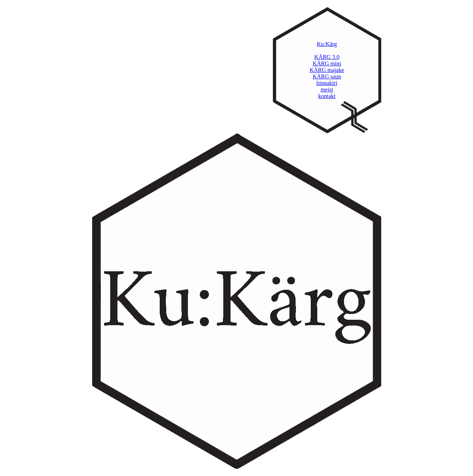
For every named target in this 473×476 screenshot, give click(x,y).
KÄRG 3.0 (327, 57)
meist (327, 90)
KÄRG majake (327, 70)
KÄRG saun (327, 76)
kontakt (327, 96)
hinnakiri (327, 83)
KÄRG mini (327, 63)
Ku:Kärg (327, 44)
